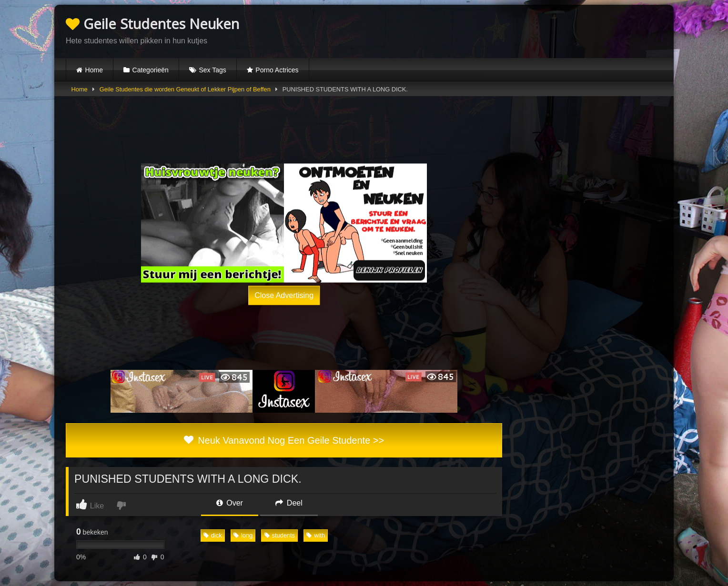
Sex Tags (212, 70)
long (243, 535)
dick (213, 535)
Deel (289, 503)
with (316, 535)
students (280, 535)
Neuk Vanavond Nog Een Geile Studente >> (284, 440)
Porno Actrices (277, 70)
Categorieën (151, 70)
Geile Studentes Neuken (152, 24)
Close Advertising (284, 295)
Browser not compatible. (551, 30)
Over (230, 503)
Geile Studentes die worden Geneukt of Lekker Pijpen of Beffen (185, 89)
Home (94, 70)
